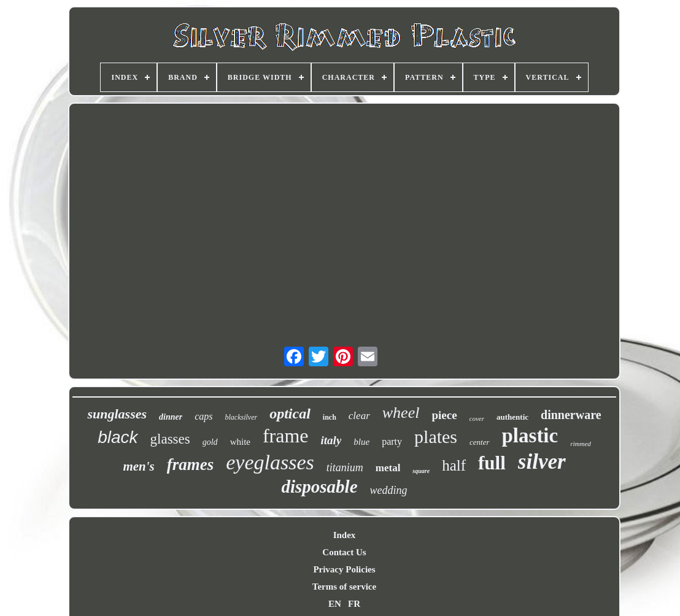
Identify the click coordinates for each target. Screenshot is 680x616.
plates (436, 437)
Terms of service (344, 587)
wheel (401, 413)
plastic (530, 436)
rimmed (581, 444)
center (479, 442)
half (454, 465)
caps (203, 416)
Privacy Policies (344, 569)
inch (330, 417)
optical (290, 414)
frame (286, 436)
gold (210, 442)
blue (361, 442)
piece (444, 415)
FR (354, 604)
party (392, 441)
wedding (389, 490)
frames (191, 464)
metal (388, 468)
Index (345, 535)
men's (138, 466)
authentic (512, 417)
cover (477, 418)
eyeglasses (270, 462)
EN (335, 604)
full (492, 463)
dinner (171, 417)
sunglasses (117, 414)
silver (542, 462)
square (421, 471)
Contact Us (344, 552)
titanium (345, 468)
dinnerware (571, 415)
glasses (170, 439)
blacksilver (241, 417)
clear (359, 416)
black (118, 437)
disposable (319, 487)
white (240, 442)
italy (331, 440)
